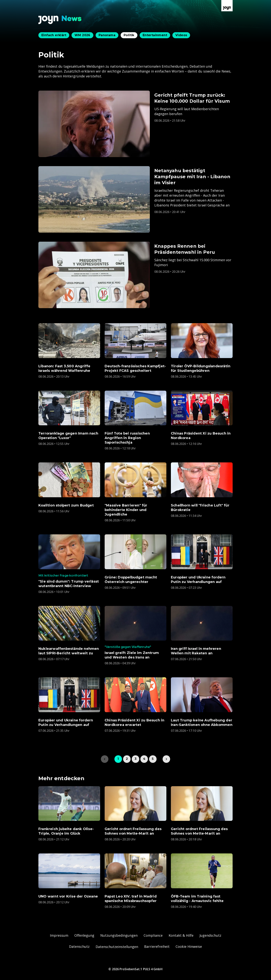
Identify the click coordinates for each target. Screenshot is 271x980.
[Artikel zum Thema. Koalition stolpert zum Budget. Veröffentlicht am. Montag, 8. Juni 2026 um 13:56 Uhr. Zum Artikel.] (69, 488)
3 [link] (135, 759)
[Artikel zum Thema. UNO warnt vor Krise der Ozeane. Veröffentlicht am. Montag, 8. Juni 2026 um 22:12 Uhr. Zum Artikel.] (69, 879)
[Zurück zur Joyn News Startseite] (60, 20)
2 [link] (127, 759)
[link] (166, 759)
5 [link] (153, 759)
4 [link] (144, 759)
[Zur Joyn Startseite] (227, 6)
